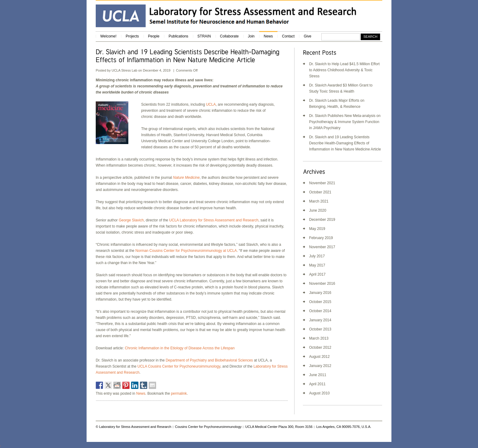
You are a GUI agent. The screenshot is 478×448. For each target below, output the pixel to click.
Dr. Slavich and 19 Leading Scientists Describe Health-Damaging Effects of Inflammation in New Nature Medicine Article (345, 143)
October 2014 (320, 311)
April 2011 (317, 384)
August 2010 (319, 393)
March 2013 (319, 338)
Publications (178, 36)
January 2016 (320, 293)
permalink (179, 393)
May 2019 (317, 229)
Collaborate (229, 36)
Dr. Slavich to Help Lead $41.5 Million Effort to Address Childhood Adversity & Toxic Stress (344, 70)
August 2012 (319, 357)
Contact (288, 36)
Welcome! (108, 36)
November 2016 (322, 284)
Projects (132, 36)
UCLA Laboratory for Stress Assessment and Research (214, 220)
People (154, 36)
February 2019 (321, 238)
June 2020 (318, 210)
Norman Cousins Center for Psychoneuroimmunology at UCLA (186, 251)
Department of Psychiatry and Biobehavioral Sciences (209, 360)
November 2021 (322, 183)
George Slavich (131, 220)
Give (307, 36)
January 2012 (320, 366)
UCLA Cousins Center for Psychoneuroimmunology (179, 366)
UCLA (211, 104)
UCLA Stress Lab (125, 70)
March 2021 (319, 201)
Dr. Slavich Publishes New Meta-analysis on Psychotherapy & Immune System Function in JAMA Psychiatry (345, 122)
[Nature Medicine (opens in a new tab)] (186, 178)
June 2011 (318, 375)
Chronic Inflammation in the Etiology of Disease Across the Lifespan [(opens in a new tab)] (180, 348)
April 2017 (317, 274)
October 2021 (320, 192)
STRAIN (204, 36)
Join (251, 36)
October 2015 (320, 302)
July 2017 (317, 256)
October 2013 (320, 329)
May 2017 (317, 265)
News (268, 36)
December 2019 (322, 220)
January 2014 (320, 320)
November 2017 (322, 247)
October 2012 (320, 347)
